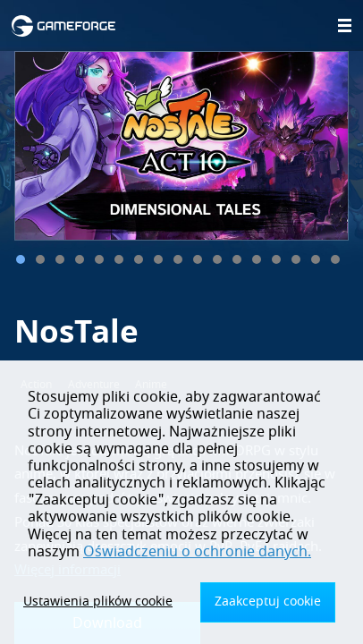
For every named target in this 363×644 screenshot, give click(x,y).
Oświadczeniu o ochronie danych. (197, 552)
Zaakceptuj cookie (268, 602)
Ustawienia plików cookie (98, 602)
